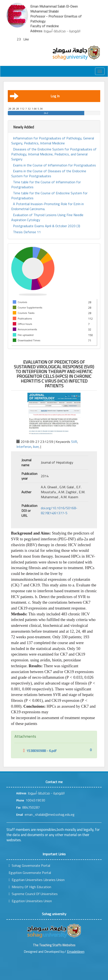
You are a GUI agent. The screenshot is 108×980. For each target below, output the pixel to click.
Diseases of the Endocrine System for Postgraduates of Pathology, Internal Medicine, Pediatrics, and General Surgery (54, 154)
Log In (35, 96)
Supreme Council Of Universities (33, 894)
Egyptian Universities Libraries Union (37, 880)
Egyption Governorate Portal (30, 873)
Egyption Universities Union (30, 901)
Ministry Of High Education (30, 887)
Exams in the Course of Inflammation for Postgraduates (54, 165)
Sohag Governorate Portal (29, 865)
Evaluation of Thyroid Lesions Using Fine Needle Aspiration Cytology (47, 217)
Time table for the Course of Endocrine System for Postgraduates (49, 196)
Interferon (24, 447)
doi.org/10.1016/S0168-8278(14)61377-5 (59, 510)
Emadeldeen (76, 951)
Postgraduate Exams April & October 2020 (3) (47, 226)
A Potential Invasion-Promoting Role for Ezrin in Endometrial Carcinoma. (48, 206)
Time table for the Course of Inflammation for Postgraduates (46, 185)
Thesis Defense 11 (27, 232)
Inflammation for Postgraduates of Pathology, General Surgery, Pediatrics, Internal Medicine (53, 141)
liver (36, 447)
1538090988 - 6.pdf (40, 751)
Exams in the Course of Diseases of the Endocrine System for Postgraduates (49, 174)
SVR (74, 442)
